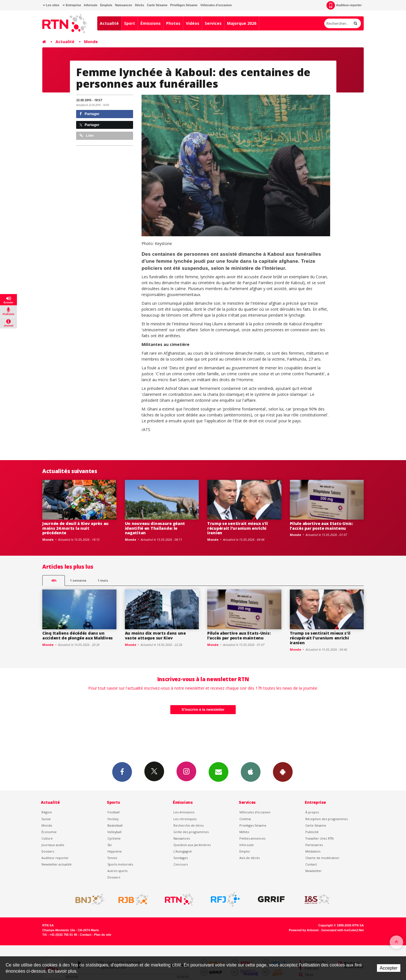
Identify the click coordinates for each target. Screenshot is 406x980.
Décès (140, 5)
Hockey (113, 819)
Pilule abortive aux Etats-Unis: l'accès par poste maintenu (321, 526)
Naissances (124, 5)
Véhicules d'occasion (216, 5)
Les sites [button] (51, 5)
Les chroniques (185, 819)
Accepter (389, 968)
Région (47, 812)
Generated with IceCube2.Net (343, 930)
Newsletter (314, 871)
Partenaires (314, 845)
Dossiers (48, 851)
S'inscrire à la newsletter (203, 709)
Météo (244, 832)
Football (113, 812)
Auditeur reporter (55, 858)
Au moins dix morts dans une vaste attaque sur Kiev (155, 635)
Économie (49, 832)
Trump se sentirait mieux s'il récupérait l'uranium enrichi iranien (238, 528)
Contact (311, 864)
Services (213, 23)
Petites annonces (252, 838)
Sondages (181, 858)
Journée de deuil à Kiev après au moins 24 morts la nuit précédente (75, 528)
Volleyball (114, 832)
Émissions (151, 23)
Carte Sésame (157, 5)
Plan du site (102, 935)
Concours (181, 864)
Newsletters (219, 772)
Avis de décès (250, 858)
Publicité (312, 832)
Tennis (112, 858)
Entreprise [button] (72, 5)
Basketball (115, 825)
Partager (90, 114)
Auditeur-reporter (344, 5)
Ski (110, 845)
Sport (130, 23)
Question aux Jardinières (192, 845)
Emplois (106, 5)
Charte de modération (322, 858)
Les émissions (184, 812)
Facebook (122, 772)
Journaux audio (53, 845)
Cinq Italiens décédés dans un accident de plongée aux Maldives (78, 635)
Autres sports (117, 871)
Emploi (245, 851)
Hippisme (115, 851)
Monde (91, 42)
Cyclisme (114, 838)
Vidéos (193, 23)
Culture (47, 838)
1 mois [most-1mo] (103, 580)
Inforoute (91, 5)
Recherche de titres (188, 825)
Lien (87, 135)
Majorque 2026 (242, 23)
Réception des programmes (326, 819)
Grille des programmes (191, 832)
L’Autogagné (183, 851)
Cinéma (245, 819)
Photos (173, 23)
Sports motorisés (120, 864)
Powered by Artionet (304, 930)
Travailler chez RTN (319, 838)
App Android (283, 772)
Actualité (109, 23)
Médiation (313, 851)
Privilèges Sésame (184, 5)
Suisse (46, 819)
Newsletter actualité (57, 864)
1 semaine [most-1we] (78, 580)
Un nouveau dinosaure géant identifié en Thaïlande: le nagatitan (155, 528)
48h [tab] (54, 580)
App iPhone (251, 772)
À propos (312, 812)
